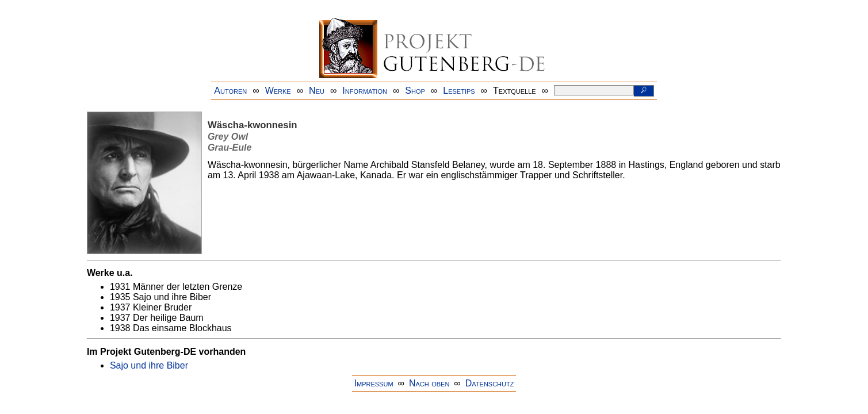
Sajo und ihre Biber (149, 365)
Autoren (230, 91)
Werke (278, 91)
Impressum (374, 383)
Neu (317, 91)
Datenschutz (490, 383)
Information (365, 91)
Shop (415, 91)
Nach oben (429, 383)
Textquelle (515, 91)
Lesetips (459, 91)
